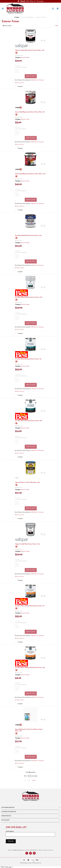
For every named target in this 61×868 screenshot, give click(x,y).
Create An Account (48, 850)
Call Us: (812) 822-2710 (31, 850)
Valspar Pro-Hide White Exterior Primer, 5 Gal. (27, 544)
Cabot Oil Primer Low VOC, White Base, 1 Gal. (27, 482)
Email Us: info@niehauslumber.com (16, 850)
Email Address (10, 831)
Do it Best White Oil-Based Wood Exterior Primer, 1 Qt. (30, 606)
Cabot (17, 478)
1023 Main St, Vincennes (37, 80)
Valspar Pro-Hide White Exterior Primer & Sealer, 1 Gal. (30, 50)
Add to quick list (20, 83)
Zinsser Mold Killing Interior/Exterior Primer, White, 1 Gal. (30, 174)
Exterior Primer (25, 58)
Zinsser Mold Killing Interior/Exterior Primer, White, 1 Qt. (30, 112)
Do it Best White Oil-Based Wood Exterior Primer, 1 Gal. (30, 668)
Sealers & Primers (41, 17)
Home (17, 17)
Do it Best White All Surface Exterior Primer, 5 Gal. (29, 297)
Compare (19, 87)
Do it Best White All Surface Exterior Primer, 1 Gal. (29, 421)
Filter (57, 26)
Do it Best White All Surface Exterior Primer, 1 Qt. (28, 359)
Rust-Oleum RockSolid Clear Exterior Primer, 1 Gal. (28, 235)
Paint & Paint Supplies (27, 17)
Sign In (40, 850)
